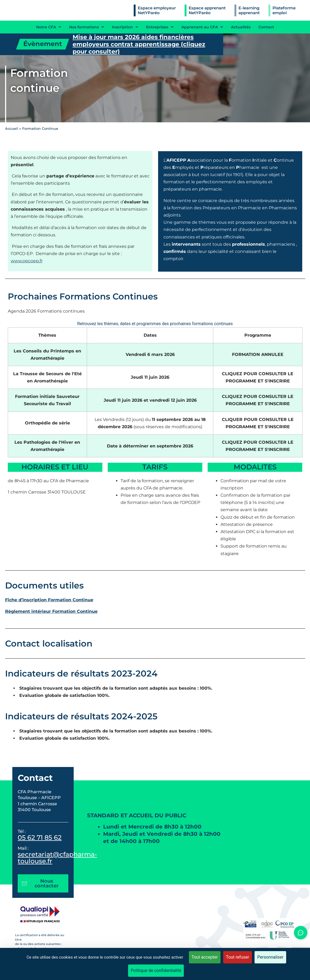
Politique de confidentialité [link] (156, 970)
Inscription (125, 27)
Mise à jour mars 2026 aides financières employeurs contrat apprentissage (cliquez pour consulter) (139, 44)
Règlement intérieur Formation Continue (51, 611)
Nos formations (87, 27)
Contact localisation (49, 643)
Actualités (241, 27)
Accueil (12, 128)
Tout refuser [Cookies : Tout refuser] (237, 957)
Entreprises (160, 27)
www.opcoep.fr (27, 261)
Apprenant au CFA (202, 27)
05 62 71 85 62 (40, 837)
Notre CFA (49, 27)
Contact (266, 27)
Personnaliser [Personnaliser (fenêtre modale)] (270, 957)
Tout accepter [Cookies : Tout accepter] (205, 957)
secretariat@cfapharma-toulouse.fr (57, 858)
